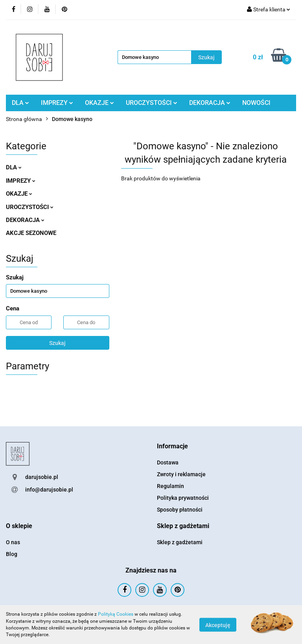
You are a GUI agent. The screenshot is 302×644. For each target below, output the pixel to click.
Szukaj (57, 343)
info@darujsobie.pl (49, 490)
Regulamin (170, 486)
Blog (12, 554)
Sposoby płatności (180, 510)
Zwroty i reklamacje (181, 474)
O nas (13, 542)
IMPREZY (57, 103)
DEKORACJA (210, 103)
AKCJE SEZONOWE (31, 233)
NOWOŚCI (256, 103)
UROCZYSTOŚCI (152, 103)
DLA (20, 103)
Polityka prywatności (183, 498)
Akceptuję (218, 625)
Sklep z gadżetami (180, 542)
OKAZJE (99, 103)
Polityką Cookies (116, 614)
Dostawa (168, 462)
